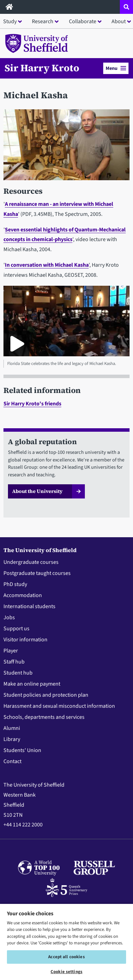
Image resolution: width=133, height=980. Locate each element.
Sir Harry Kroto (42, 68)
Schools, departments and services (44, 717)
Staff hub (14, 662)
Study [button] (10, 21)
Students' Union (22, 750)
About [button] (119, 21)
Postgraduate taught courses (37, 573)
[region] (66, 942)
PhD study (15, 584)
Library (12, 739)
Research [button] (43, 21)
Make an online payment (32, 684)
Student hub (18, 673)
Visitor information (25, 640)
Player (11, 651)
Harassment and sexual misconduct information (59, 706)
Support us (16, 629)
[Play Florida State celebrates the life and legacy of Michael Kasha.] (16, 343)
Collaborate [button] (83, 21)
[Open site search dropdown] (126, 7)
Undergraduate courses (31, 562)
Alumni (12, 728)
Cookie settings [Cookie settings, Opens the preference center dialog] (66, 972)
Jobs (9, 617)
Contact (12, 761)
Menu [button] (116, 68)
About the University (37, 491)
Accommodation (23, 595)
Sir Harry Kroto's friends (32, 404)
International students (29, 606)
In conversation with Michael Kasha (47, 265)
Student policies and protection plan (46, 695)
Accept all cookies (66, 957)
